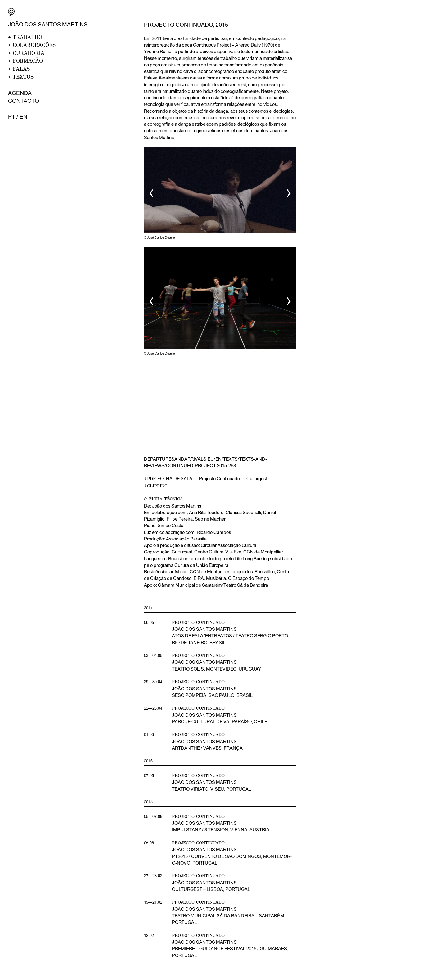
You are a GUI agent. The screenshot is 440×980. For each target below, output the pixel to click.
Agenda (20, 93)
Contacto (24, 101)
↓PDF (205, 479)
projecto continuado (198, 816)
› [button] (289, 191)
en (23, 117)
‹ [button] (151, 191)
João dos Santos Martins (48, 24)
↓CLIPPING (156, 486)
